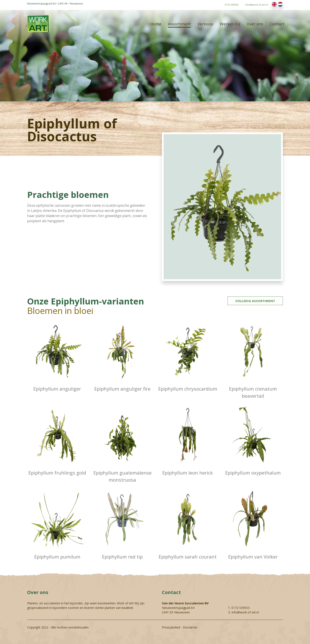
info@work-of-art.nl (245, 612)
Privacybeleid (171, 627)
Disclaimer (190, 627)
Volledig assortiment (255, 301)
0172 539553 (240, 608)
